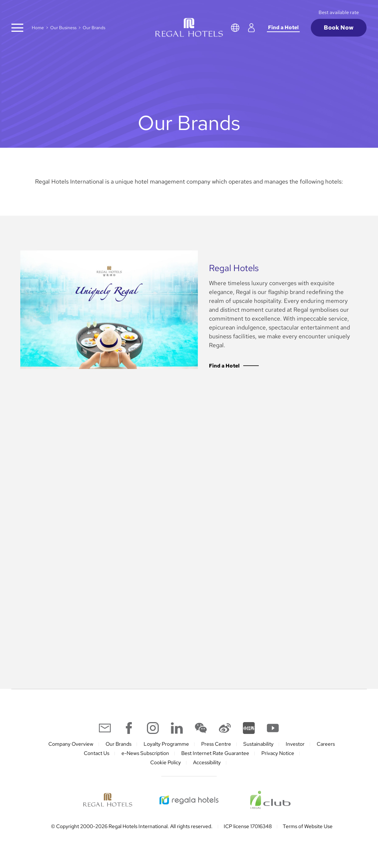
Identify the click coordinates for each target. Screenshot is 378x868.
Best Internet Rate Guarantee (215, 753)
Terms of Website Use (308, 826)
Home (38, 28)
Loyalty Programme (166, 744)
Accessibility (207, 762)
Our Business (63, 28)
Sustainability (258, 744)
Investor (295, 744)
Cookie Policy (166, 762)
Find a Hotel (283, 27)
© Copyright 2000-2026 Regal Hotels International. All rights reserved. (132, 826)
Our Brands (118, 744)
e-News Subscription (145, 753)
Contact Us (97, 753)
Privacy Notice (278, 753)
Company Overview (71, 744)
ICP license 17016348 (248, 826)
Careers (326, 744)
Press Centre (216, 744)
